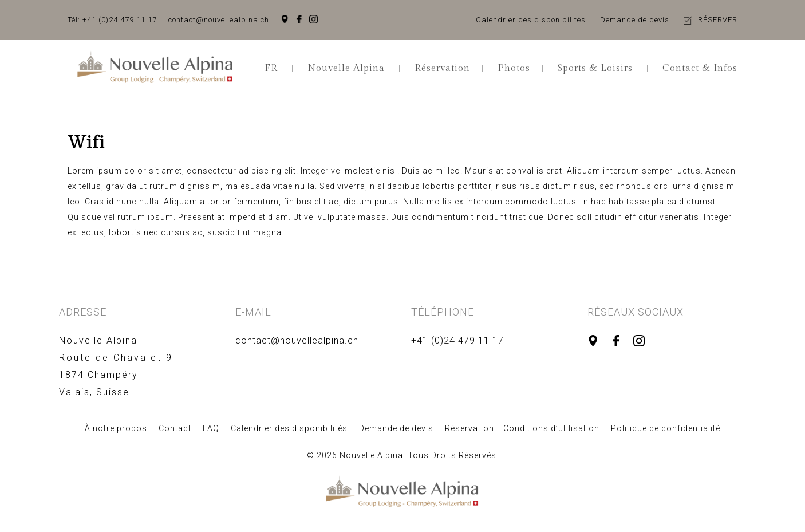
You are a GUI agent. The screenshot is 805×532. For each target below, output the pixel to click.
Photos (514, 68)
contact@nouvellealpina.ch (219, 20)
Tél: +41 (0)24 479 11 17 (112, 20)
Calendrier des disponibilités (531, 20)
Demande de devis (635, 20)
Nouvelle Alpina (346, 68)
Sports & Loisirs (595, 68)
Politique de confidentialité (666, 428)
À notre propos (116, 428)
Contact (175, 428)
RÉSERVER (718, 20)
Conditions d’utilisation (551, 428)
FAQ (211, 428)
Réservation (442, 68)
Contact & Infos (700, 68)
